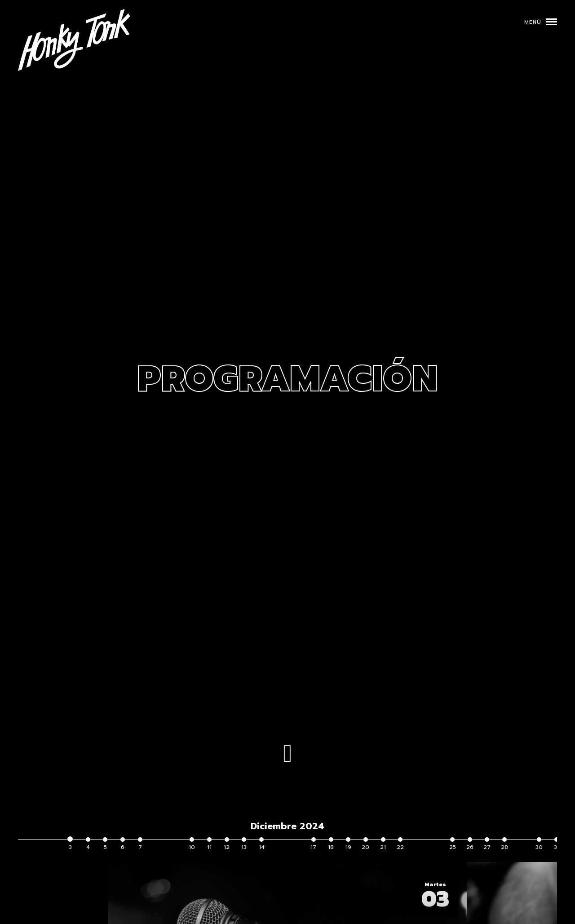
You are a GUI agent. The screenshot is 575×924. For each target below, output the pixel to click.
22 (400, 844)
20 (365, 844)
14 (262, 844)
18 (331, 844)
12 (227, 844)
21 (383, 844)
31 (557, 844)
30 (539, 844)
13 (244, 844)
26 (470, 844)
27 (487, 844)
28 (504, 844)
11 (209, 844)
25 (453, 844)
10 (192, 844)
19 (348, 844)
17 (313, 844)
